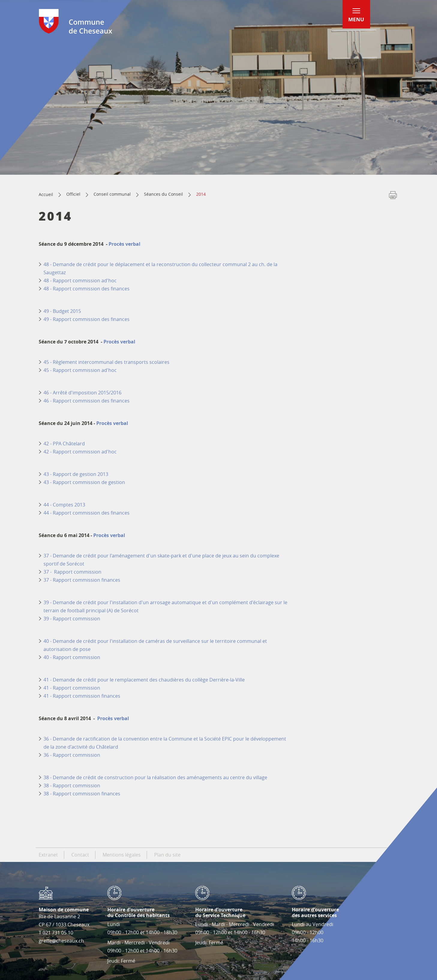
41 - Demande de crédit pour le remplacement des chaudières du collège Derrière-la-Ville (144, 680)
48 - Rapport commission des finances (87, 289)
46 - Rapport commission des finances (87, 401)
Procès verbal (124, 244)
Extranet (48, 855)
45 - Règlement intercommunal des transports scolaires (106, 362)
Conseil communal (112, 194)
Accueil (46, 194)
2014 (201, 194)
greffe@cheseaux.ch (61, 941)
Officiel (73, 194)
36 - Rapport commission (72, 755)
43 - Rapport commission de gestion (84, 482)
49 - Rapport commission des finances (87, 319)
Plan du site (167, 855)
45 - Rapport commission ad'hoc (80, 370)
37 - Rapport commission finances (82, 580)
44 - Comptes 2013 (64, 505)
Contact (80, 855)
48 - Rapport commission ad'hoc (81, 281)
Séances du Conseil (163, 194)
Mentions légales (122, 855)
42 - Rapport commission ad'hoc (80, 452)
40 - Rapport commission (72, 657)
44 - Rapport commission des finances (87, 513)
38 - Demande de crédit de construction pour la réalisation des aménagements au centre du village (156, 777)
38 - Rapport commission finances (82, 794)
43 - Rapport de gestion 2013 (76, 474)
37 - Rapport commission (72, 572)
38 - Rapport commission (72, 785)
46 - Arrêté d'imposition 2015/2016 (82, 393)
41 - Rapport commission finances (82, 696)
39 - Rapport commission (72, 619)
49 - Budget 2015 (62, 311)
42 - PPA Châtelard (65, 444)
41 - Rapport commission (72, 688)
